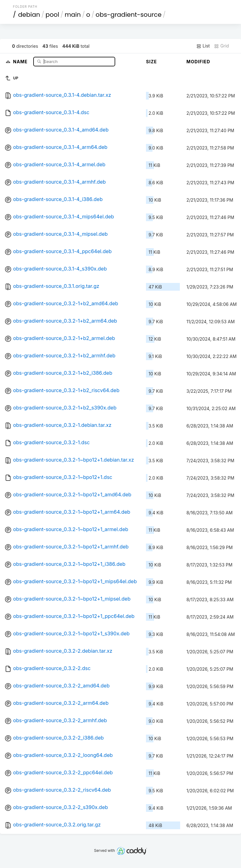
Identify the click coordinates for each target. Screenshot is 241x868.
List (203, 46)
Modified (198, 62)
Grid (221, 46)
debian (29, 15)
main (73, 15)
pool (52, 15)
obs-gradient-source (129, 15)
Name (21, 61)
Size (151, 62)
